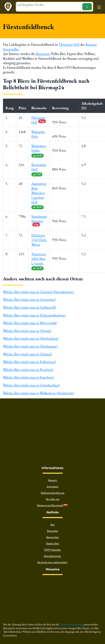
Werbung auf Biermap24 (50, 502)
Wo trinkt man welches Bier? (52, 559)
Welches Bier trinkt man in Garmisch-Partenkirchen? (39, 290)
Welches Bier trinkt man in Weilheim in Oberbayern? (39, 390)
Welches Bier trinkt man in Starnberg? (29, 374)
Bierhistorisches (52, 553)
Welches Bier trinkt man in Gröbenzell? (30, 305)
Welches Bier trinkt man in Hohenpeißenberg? (34, 313)
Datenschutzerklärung (53, 490)
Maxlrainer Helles (39, 150)
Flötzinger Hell (69, 44)
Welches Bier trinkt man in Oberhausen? (30, 344)
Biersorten (43, 54)
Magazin (53, 477)
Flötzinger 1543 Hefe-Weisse (39, 238)
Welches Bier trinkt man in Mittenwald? (30, 321)
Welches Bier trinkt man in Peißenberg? (30, 359)
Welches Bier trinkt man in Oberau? (27, 328)
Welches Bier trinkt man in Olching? (28, 351)
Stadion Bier (52, 540)
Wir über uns (53, 496)
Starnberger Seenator (39, 219)
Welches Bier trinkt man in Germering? (29, 298)
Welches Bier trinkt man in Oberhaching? (31, 336)
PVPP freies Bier (52, 547)
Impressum (53, 483)
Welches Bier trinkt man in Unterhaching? (32, 382)
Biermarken (53, 534)
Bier (53, 522)
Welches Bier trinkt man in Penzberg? (28, 367)
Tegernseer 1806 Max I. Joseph (39, 259)
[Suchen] (87, 7)
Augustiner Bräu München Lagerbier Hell (39, 194)
